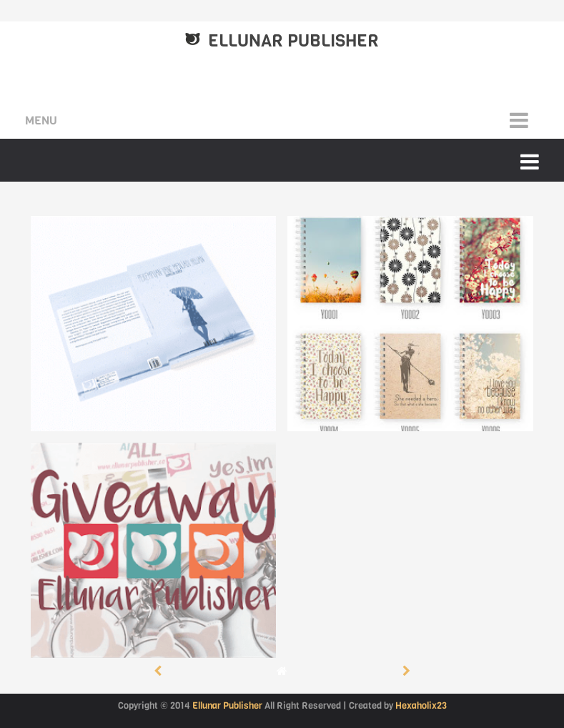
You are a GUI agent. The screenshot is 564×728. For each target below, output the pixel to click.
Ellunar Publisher (293, 41)
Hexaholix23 (421, 705)
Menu (41, 120)
